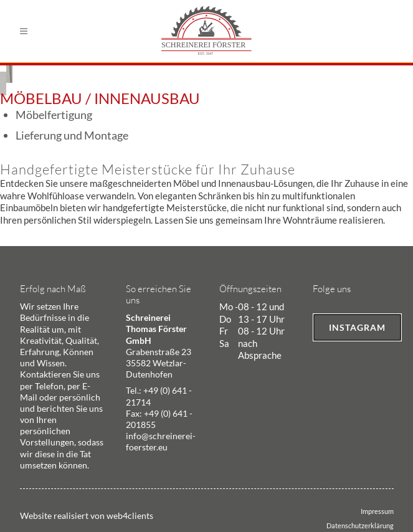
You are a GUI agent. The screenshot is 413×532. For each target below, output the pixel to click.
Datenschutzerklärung (360, 525)
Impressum (377, 511)
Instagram (357, 327)
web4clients (130, 515)
